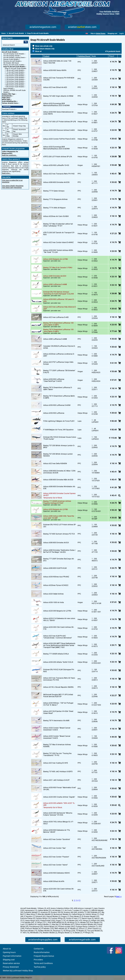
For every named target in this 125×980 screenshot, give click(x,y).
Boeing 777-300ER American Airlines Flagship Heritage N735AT (57, 502)
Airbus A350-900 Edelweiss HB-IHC (57, 873)
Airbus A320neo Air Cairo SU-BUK (56, 216)
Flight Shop (6, 98)
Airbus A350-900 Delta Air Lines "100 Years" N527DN (57, 62)
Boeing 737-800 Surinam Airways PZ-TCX (59, 534)
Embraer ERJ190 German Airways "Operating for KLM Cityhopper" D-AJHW (59, 293)
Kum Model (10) (96, 923)
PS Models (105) (48, 929)
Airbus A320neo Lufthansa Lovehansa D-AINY (59, 355)
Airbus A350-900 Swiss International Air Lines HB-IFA (58, 113)
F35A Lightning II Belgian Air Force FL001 (59, 421)
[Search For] (13, 42)
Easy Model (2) (76, 917)
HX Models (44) (72, 921)
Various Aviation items (10, 103)
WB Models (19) (36, 933)
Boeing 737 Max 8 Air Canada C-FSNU (58, 268)
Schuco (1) (83, 929)
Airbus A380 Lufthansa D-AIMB (55, 284)
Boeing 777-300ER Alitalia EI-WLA (56, 654)
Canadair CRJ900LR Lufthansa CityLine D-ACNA (59, 347)
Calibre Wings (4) (78, 914)
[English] (87, 34)
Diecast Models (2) (53, 917)
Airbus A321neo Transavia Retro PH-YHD (59, 174)
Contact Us (39, 949)
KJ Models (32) (84, 923)
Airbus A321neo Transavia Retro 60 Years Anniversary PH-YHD (59, 679)
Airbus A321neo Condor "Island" (56, 865)
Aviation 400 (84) (70, 912)
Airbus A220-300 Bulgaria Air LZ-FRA (57, 611)
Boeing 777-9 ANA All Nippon (54, 208)
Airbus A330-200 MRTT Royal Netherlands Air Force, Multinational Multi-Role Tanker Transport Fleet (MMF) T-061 (59, 645)
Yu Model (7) (77, 933)
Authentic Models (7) (32, 912)
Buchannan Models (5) (62, 914)
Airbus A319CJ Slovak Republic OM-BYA (58, 687)
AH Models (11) (58, 910)
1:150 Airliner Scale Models (14, 83)
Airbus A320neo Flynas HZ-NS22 (56, 585)
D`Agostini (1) (29, 917)
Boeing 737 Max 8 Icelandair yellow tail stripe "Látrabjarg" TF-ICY (58, 225)
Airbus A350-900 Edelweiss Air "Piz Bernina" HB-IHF (57, 831)
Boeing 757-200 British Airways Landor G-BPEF (59, 447)
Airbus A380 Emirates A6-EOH (55, 276)
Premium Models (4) (33, 929)
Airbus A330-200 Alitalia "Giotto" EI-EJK (58, 662)
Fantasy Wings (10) (43, 918)
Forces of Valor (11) (73, 918)
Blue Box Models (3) (46, 914)
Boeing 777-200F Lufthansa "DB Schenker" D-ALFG (59, 372)
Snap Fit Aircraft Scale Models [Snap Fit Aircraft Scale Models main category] (16, 68)
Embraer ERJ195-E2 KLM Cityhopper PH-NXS (59, 671)
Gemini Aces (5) (88, 918)
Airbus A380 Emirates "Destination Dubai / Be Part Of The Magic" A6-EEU (59, 551)
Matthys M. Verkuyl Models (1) (40, 925)
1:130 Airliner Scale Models (14, 79)
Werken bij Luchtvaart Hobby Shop (18, 971)
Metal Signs (6, 100)
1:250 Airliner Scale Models (14, 87)
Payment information (12, 956)
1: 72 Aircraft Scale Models (14, 72)
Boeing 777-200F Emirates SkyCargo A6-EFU (59, 560)
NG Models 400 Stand (11, 63)
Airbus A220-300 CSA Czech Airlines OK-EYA (59, 890)
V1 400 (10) (25, 933)
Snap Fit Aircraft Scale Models (14, 67)
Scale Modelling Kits (9, 101)
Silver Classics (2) (94, 929)
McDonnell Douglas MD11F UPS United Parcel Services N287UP (58, 696)
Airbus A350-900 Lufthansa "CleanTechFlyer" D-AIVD (54, 380)
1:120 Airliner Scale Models (14, 78)
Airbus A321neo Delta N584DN (55, 464)
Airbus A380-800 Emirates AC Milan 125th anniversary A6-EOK (59, 472)
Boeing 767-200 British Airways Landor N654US (58, 455)
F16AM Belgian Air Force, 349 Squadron (58, 430)
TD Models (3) (81, 931)
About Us (7, 949)
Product (46, 56)
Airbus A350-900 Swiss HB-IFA (55, 70)
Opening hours (9, 952)
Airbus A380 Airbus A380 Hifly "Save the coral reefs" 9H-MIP (59, 517)
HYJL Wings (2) (85, 921)
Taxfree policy (40, 967)
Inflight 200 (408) (98, 921)
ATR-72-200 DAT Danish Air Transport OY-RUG (59, 234)
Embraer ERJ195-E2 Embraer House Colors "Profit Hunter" (60, 438)
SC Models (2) (73, 929)
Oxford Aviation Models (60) (86, 925)
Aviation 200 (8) (57, 912)
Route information (42, 952)
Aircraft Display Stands (11, 56)
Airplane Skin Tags (9, 94)
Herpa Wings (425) (32, 921)
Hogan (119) (61, 921)
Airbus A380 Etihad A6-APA (54, 881)
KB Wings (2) (72, 923)
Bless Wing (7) (32, 914)
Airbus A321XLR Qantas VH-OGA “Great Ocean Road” (58, 712)
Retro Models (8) (61, 929)
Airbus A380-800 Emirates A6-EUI (56, 543)
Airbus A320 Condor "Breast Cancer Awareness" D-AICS (57, 729)
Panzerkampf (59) (36, 927)
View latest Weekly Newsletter (13, 186)
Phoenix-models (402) (67, 927)
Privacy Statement (11, 967)
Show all (37, 51)
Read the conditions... (10, 155)
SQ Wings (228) (69, 931)
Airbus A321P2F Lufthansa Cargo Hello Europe (58, 363)
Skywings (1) (58, 931)
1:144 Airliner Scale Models (14, 81)
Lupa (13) (24, 925)
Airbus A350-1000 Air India (54, 602)
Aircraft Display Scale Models (14, 54)
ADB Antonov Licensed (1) (84, 908)
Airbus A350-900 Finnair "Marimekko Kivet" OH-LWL (60, 789)
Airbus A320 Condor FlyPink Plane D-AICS (59, 139)
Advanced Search (9, 45)
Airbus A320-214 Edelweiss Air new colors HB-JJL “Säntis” (59, 619)
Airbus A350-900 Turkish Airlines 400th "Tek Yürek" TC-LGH (58, 251)
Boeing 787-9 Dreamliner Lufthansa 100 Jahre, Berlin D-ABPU (58, 324)
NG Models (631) (68, 925)
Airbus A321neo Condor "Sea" (55, 848)
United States (101, 34)
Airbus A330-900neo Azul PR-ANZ (56, 577)
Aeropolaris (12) (31, 910)
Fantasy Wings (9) (58, 918)
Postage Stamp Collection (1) (87, 927)
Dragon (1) (65, 917)
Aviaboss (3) (45, 912)
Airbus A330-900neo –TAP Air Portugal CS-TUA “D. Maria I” (58, 704)
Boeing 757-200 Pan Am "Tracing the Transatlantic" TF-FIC (57, 754)
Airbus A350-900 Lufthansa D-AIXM (57, 405)
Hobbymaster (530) (48, 921)
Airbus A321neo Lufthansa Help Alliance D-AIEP (60, 308)
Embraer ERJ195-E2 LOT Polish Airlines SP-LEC (60, 526)
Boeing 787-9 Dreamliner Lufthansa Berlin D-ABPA (59, 397)
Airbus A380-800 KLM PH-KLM (55, 568)
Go (26, 42)
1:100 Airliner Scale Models (14, 76)
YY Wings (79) (88, 933)
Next (118, 897)
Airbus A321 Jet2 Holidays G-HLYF (56, 780)
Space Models (8, 89)
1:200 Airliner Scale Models (14, 85)
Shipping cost (9, 960)
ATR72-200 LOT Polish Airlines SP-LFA (58, 157)
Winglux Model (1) (65, 933)
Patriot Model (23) (51, 927)
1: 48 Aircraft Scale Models (14, 70)
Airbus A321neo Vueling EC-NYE (56, 763)
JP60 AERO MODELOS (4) (57, 923)
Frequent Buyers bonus (44, 956)
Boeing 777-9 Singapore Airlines (55, 199)
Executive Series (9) (28, 918)
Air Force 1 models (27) (74, 910)
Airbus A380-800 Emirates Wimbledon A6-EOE (59, 488)
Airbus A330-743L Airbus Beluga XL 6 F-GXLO (58, 823)
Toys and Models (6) (95, 931)
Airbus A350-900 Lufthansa (54, 413)
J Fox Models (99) (27, 923)
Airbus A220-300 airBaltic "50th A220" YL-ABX (59, 804)
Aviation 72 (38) (84, 912)
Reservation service (11, 963)
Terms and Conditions (43, 963)
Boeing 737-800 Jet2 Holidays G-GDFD (58, 772)
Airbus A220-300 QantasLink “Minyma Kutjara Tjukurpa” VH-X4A (58, 814)
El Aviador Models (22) (91, 917)
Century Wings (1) (92, 914)
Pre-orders (38, 960)
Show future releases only (43, 49)
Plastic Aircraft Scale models (14, 65)
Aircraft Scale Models (10, 52)
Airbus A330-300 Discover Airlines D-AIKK (59, 130)
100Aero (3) (42, 908)
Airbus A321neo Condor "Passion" (56, 857)
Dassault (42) (41, 917)
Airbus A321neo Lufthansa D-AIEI (56, 317)
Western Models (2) (50, 933)
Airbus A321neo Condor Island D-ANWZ (58, 242)
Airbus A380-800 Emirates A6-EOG (56, 182)
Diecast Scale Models (11, 59)
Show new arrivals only (42, 46)
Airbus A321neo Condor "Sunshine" (57, 839)
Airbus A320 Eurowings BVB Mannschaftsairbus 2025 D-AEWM (56, 105)
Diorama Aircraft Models (12, 61)
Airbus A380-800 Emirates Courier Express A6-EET (59, 494)
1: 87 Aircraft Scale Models (14, 74)
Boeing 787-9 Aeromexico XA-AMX (56, 721)
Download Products (9, 109)
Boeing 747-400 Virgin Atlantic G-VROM (58, 96)
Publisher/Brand (84, 56)
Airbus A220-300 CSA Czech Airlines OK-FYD (59, 628)
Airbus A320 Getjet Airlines (53, 594)
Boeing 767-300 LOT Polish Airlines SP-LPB (60, 122)
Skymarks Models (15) (29, 931)
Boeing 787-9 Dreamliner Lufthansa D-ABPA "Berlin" (58, 389)
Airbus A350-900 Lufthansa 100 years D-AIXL (59, 300)
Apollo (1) (87, 910)
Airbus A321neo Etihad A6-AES (55, 87)
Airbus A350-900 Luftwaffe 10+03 (56, 165)
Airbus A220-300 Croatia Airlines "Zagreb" (59, 797)
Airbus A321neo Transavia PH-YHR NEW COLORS (59, 79)
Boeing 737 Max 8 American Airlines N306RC (57, 746)
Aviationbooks (7, 96)
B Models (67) (96, 912)
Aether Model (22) (45, 910)
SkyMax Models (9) (45, 931)
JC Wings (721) (41, 923)
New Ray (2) (57, 925)
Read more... (6, 173)
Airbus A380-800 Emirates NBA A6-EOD (58, 480)
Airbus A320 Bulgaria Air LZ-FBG (56, 259)
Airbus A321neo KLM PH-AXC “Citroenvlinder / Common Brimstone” (58, 637)
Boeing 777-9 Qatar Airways (54, 191)
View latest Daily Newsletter (12, 188)
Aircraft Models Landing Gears (14, 58)
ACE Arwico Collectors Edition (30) (60, 908)
